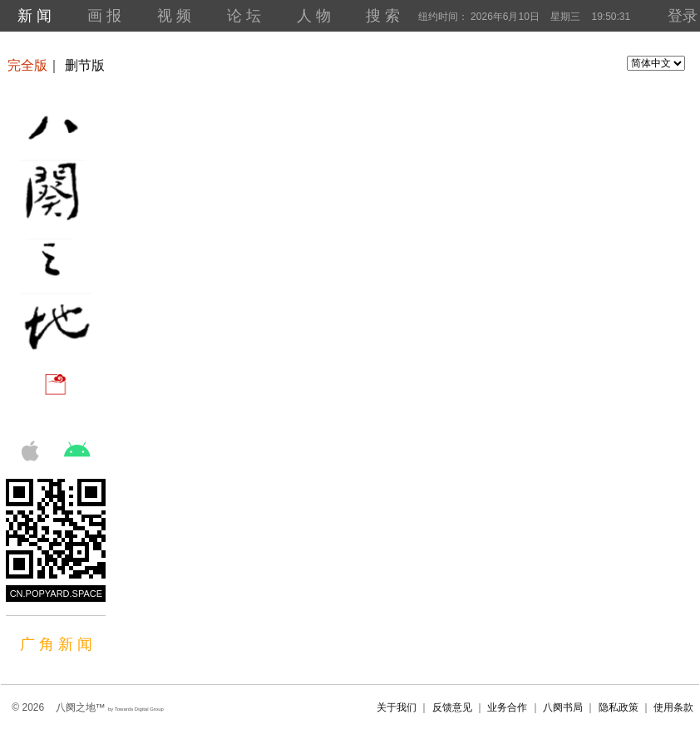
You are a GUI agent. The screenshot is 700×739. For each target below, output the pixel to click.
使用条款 (673, 707)
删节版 (85, 65)
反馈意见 (452, 707)
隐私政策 (619, 707)
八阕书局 (563, 707)
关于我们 (397, 707)
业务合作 (507, 707)
